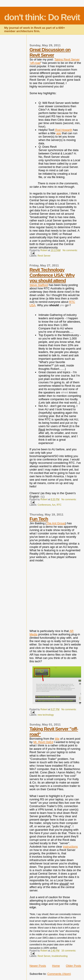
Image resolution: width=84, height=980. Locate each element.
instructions (70, 847)
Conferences (44, 505)
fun (54, 505)
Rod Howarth (63, 130)
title (57, 739)
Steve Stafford (39, 285)
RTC (59, 505)
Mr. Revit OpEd (43, 742)
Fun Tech (39, 519)
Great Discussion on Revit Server (50, 52)
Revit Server (44, 256)
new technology (46, 715)
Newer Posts (38, 966)
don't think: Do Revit (42, 17)
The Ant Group (56, 523)
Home (56, 966)
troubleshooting (59, 956)
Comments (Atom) (59, 974)
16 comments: (69, 951)
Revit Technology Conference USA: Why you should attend (52, 275)
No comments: (70, 250)
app (59, 133)
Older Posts (73, 966)
